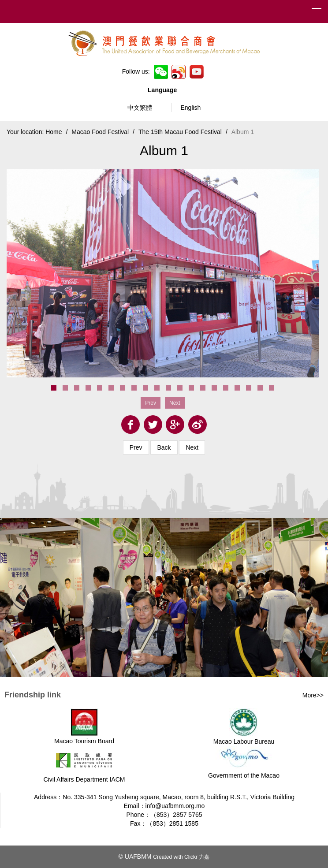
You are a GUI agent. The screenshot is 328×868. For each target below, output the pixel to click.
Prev (136, 447)
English (190, 108)
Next (192, 447)
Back (164, 447)
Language (164, 90)
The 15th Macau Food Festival (180, 132)
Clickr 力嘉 (197, 857)
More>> (313, 695)
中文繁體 (140, 108)
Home (54, 132)
